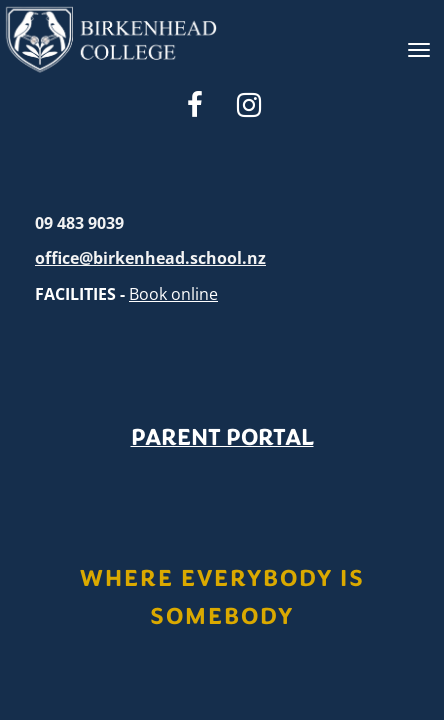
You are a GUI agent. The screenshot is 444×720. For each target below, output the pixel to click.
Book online (173, 294)
